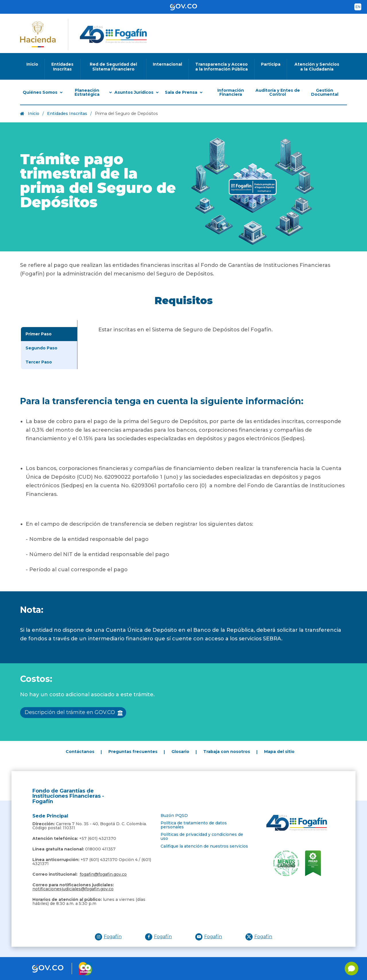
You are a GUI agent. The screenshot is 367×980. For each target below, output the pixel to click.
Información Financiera (231, 92)
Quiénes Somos (40, 92)
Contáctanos (80, 752)
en (358, 7)
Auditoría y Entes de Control (278, 92)
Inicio (34, 114)
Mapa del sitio (279, 752)
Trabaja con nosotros (227, 752)
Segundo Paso (41, 348)
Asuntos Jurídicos (134, 92)
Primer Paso (39, 334)
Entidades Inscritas (67, 114)
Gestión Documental (325, 92)
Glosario (180, 752)
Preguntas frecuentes (133, 752)
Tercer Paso (39, 362)
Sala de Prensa (181, 92)
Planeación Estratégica (87, 92)
